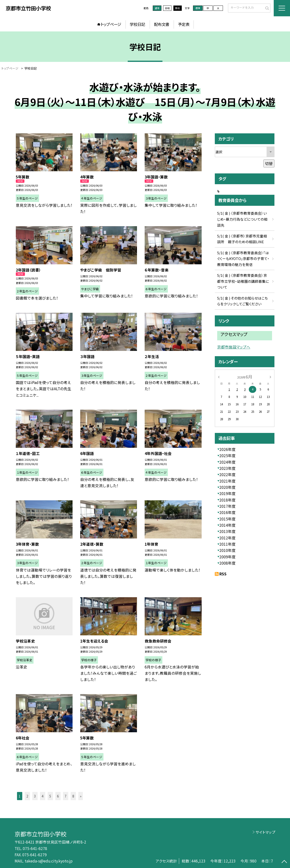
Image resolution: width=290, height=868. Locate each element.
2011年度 (227, 544)
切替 (269, 163)
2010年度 (227, 550)
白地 (167, 8)
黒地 (177, 8)
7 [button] (66, 796)
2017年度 (227, 506)
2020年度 (227, 487)
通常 (157, 8)
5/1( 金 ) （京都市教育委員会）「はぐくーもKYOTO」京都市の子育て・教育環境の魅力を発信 (243, 259)
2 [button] (27, 796)
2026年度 (227, 449)
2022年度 (227, 474)
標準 (198, 8)
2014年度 (227, 525)
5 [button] (50, 796)
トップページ (111, 24)
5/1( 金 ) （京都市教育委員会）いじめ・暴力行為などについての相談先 (242, 219)
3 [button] (35, 796)
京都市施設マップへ (234, 347)
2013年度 (227, 531)
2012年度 (227, 538)
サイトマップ (265, 832)
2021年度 (227, 481)
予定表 (184, 24)
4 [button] (43, 796)
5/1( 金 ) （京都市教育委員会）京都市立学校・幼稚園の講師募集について (243, 281)
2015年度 (227, 519)
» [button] (81, 796)
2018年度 (227, 500)
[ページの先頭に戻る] (284, 862)
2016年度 (227, 512)
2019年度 (227, 493)
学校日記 (137, 24)
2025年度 (227, 455)
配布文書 (162, 24)
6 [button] (58, 796)
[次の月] (270, 377)
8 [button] (73, 796)
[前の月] (219, 377)
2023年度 (227, 468)
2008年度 (227, 563)
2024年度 (227, 462)
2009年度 (227, 557)
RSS (223, 574)
